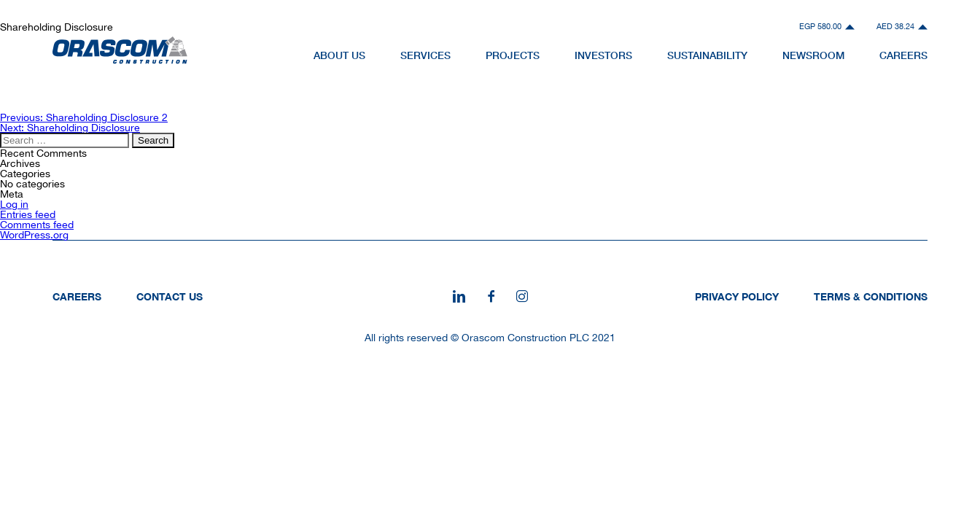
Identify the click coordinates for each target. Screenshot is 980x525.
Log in (14, 204)
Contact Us (170, 296)
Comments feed (37, 225)
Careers (77, 296)
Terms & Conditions (871, 296)
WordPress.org (34, 235)
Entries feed (28, 214)
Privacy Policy (737, 296)
